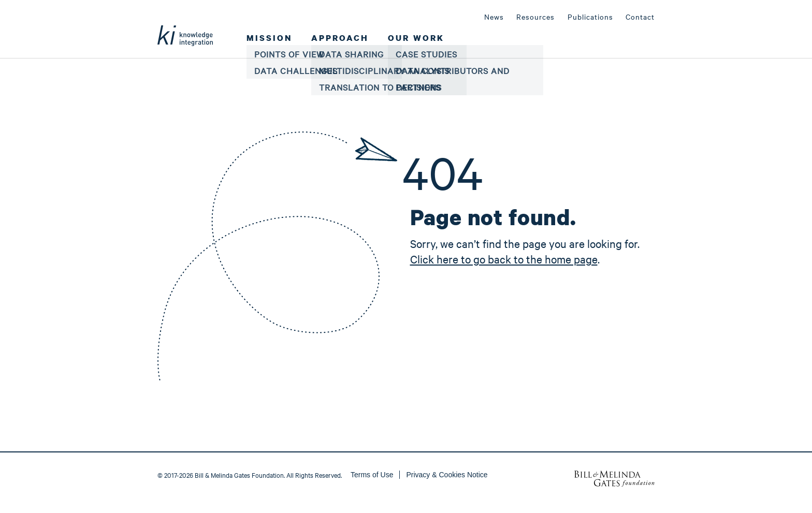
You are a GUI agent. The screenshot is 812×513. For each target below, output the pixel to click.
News (494, 17)
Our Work (416, 38)
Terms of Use (372, 475)
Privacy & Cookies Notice (447, 475)
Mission (269, 38)
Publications (590, 17)
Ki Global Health (185, 28)
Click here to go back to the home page (504, 259)
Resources (535, 17)
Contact (640, 17)
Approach (340, 38)
